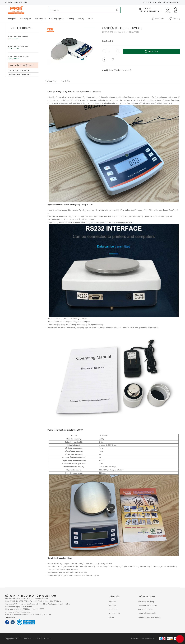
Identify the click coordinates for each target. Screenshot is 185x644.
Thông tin (50, 81)
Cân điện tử (40, 19)
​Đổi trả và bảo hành (146, 609)
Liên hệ (111, 617)
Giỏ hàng (174, 19)
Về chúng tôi (26, 19)
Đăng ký (177, 2)
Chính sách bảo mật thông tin (150, 617)
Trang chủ (12, 19)
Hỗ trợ (91, 19)
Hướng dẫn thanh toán (147, 613)
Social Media (10, 617)
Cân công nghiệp (56, 19)
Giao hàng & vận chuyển (148, 605)
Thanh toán (157, 2)
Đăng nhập (168, 2)
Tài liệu (65, 81)
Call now (147, 8)
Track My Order (115, 613)
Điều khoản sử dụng (146, 602)
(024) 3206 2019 (151, 11)
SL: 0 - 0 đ (147, 2)
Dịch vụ (81, 19)
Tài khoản (112, 602)
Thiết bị (71, 19)
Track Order (158, 18)
